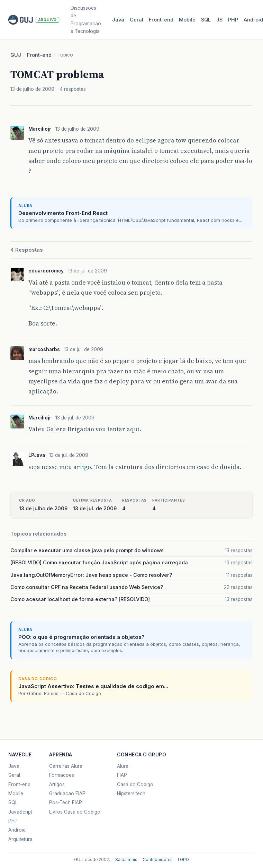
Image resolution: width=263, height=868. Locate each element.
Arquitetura (20, 839)
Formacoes (62, 775)
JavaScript (20, 812)
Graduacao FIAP (67, 793)
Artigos (57, 784)
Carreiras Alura (66, 766)
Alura (123, 766)
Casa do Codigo (135, 784)
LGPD (183, 860)
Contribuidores (158, 860)
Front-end (39, 55)
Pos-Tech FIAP (66, 802)
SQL (206, 20)
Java (118, 20)
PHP (233, 20)
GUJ (16, 55)
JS (219, 20)
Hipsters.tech (131, 793)
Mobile (187, 20)
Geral (137, 20)
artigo (82, 467)
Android (17, 830)
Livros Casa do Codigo (75, 812)
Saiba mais (126, 860)
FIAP (122, 775)
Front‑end (161, 20)
